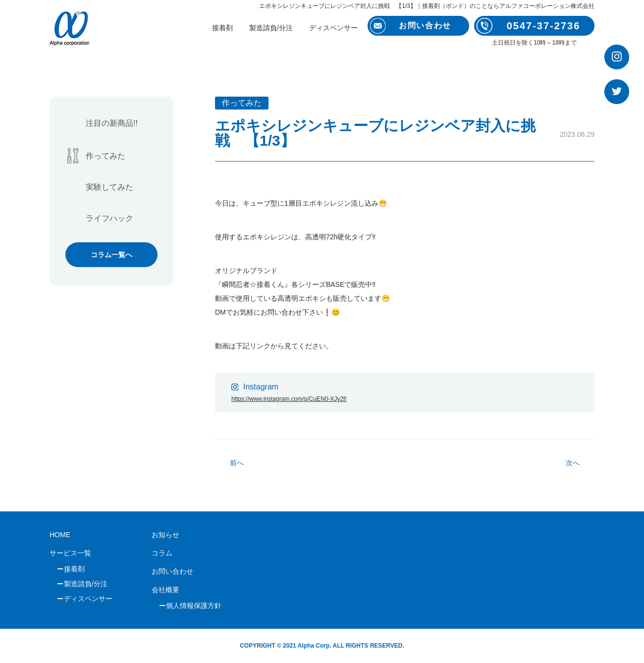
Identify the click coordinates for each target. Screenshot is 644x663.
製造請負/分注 (271, 28)
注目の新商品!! (112, 123)
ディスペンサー (333, 28)
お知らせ (165, 535)
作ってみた (106, 156)
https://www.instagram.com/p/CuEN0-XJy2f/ (289, 399)
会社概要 (165, 590)
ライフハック (109, 218)
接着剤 (222, 28)
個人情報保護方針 (194, 606)
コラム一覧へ (111, 255)
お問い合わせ (172, 571)
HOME (60, 535)
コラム (162, 553)
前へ (237, 463)
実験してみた (109, 187)
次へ (573, 463)
